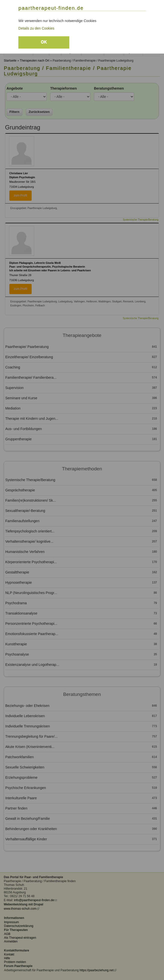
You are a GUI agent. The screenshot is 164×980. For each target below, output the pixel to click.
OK (44, 42)
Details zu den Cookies (36, 28)
